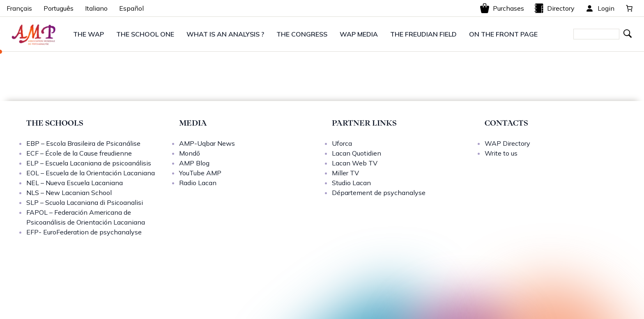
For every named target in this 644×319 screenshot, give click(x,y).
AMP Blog (194, 163)
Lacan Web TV (355, 163)
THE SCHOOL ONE (145, 34)
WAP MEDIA (359, 34)
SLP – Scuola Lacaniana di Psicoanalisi (85, 202)
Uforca (342, 143)
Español (131, 8)
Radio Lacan (198, 183)
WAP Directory (507, 143)
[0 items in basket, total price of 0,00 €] (629, 8)
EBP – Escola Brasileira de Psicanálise (83, 143)
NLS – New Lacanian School (69, 193)
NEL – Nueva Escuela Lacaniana (75, 183)
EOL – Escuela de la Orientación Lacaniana (91, 173)
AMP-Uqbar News (207, 143)
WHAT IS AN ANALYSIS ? (225, 34)
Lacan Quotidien (356, 153)
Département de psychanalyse (379, 193)
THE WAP (89, 34)
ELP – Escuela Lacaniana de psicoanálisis (89, 163)
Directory (554, 8)
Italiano (96, 8)
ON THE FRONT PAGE (503, 34)
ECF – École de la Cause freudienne (79, 153)
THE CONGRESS (302, 34)
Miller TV (345, 173)
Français (19, 8)
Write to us (501, 153)
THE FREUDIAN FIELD (423, 34)
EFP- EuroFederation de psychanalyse (84, 232)
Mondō (190, 153)
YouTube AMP (200, 173)
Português (59, 8)
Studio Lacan (351, 183)
